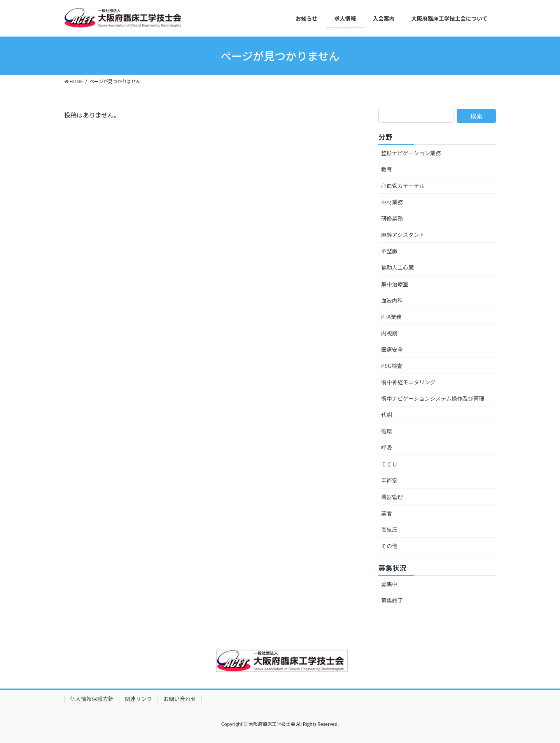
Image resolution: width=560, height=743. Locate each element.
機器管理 (392, 497)
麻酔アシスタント (403, 235)
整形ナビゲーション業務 (411, 153)
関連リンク (138, 699)
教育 (387, 169)
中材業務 (392, 202)
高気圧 (389, 529)
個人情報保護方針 (92, 699)
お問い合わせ (180, 699)
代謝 (387, 415)
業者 (387, 513)
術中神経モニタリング (408, 382)
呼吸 (387, 447)
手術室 (389, 480)
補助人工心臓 (397, 267)
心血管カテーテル (403, 186)
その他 (389, 546)
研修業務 (392, 218)
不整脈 (389, 251)
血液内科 (392, 300)
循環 (387, 431)
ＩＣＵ (389, 464)
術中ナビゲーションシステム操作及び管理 (433, 398)
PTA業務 (391, 317)
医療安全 (392, 349)
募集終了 (392, 600)
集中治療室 (395, 284)
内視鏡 (389, 333)
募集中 (389, 584)
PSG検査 (392, 366)
